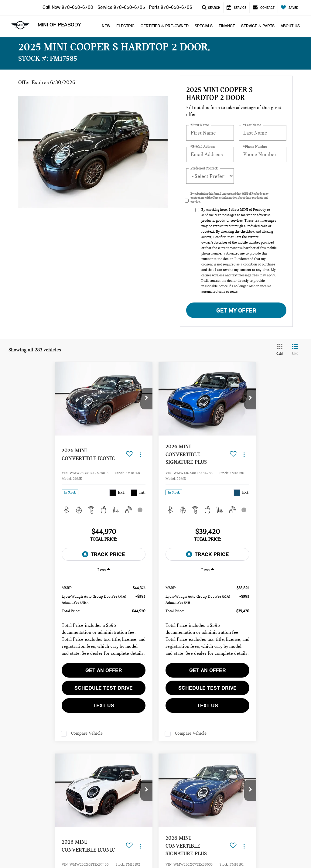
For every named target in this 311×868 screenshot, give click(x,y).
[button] (146, 399)
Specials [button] (204, 26)
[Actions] (140, 455)
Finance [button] (227, 26)
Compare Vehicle (87, 733)
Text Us (104, 706)
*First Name (200, 125)
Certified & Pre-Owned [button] (165, 26)
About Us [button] (290, 26)
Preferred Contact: (204, 168)
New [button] (106, 26)
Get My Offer (236, 310)
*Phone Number (255, 147)
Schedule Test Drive (104, 688)
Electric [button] (125, 26)
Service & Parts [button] (258, 26)
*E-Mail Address (203, 147)
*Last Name (252, 125)
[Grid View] (279, 350)
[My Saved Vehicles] (289, 8)
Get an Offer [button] (104, 670)
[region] (104, 619)
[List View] (295, 350)
